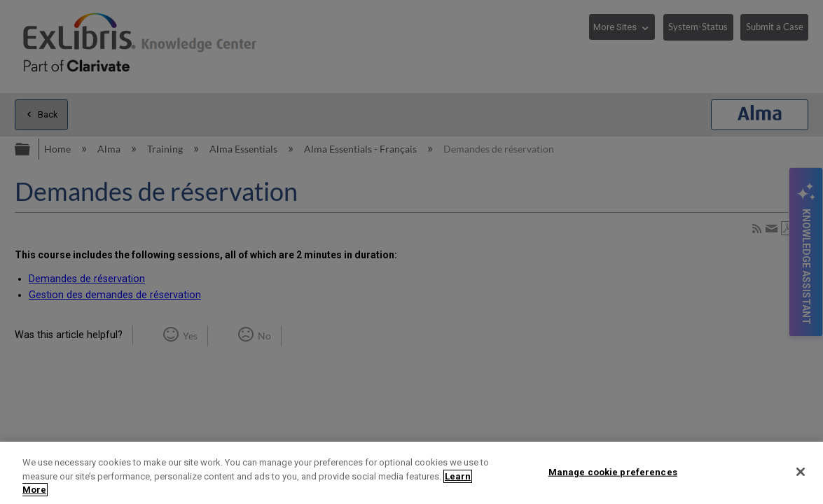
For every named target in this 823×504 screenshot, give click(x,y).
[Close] (801, 472)
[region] (411, 473)
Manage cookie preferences (613, 471)
